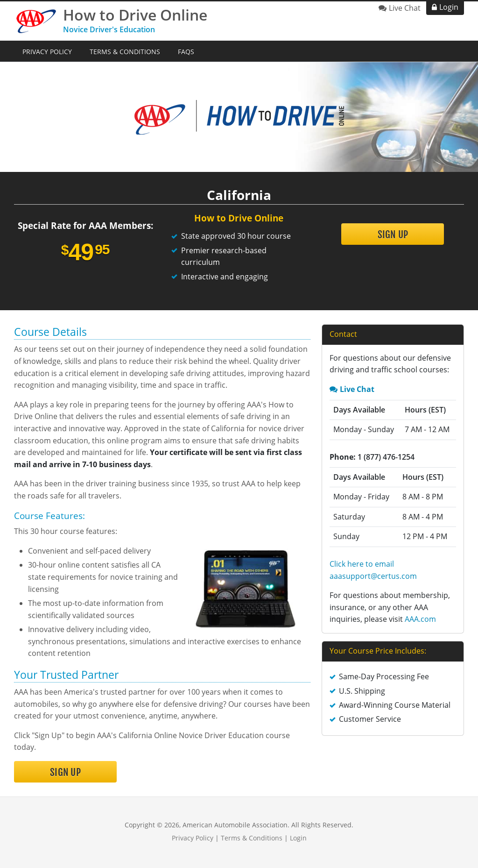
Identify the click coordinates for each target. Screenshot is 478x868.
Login (449, 7)
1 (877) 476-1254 (386, 457)
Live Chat (405, 8)
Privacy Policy (47, 52)
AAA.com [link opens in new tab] (420, 619)
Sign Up (393, 235)
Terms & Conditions (125, 52)
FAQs (186, 52)
